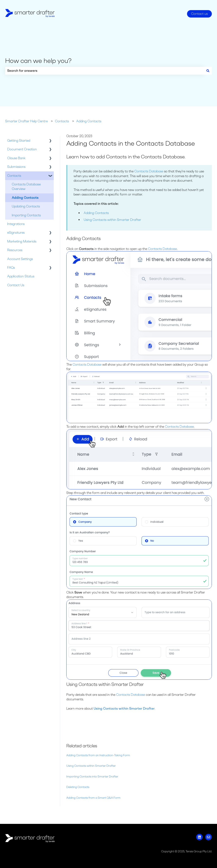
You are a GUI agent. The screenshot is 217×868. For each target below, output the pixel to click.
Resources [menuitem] (15, 250)
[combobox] (105, 71)
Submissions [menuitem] (16, 167)
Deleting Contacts (78, 787)
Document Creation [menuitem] (22, 149)
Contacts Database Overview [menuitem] (26, 187)
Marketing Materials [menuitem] (22, 241)
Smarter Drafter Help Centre (26, 121)
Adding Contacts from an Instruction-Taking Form (98, 755)
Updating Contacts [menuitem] (26, 206)
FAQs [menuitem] (11, 268)
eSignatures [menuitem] (16, 233)
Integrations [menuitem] (16, 224)
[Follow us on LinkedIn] (199, 837)
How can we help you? (38, 61)
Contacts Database (149, 171)
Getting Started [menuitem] (19, 141)
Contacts (62, 121)
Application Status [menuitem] (21, 276)
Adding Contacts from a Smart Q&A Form (93, 798)
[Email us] (209, 837)
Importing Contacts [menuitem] (26, 215)
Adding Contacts (89, 121)
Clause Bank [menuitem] (16, 158)
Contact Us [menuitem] (16, 285)
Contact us (199, 14)
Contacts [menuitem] (14, 176)
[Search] (208, 71)
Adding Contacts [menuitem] (25, 198)
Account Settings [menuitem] (20, 259)
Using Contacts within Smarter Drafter (112, 220)
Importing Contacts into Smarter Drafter (92, 777)
